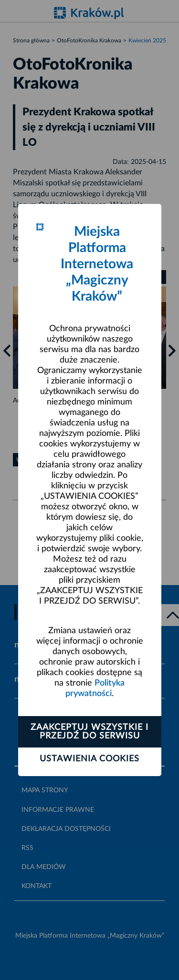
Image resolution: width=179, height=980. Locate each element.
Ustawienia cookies (89, 759)
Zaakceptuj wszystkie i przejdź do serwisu (89, 732)
